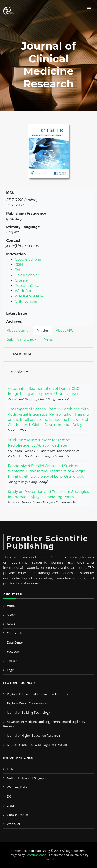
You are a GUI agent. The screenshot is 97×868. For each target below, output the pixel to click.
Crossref (22, 280)
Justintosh (48, 859)
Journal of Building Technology (29, 712)
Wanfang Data (17, 787)
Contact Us (15, 633)
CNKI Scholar (26, 301)
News (11, 624)
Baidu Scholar (27, 275)
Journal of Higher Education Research (33, 735)
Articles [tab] (43, 330)
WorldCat (23, 291)
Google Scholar (28, 259)
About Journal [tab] (18, 330)
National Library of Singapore (28, 778)
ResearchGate (27, 286)
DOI (10, 796)
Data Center (15, 642)
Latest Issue (21, 354)
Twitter (12, 661)
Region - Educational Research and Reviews (38, 694)
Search (12, 615)
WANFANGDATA (29, 296)
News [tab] (48, 339)
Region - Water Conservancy (27, 703)
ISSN (19, 265)
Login (11, 670)
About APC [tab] (65, 330)
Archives (20, 372)
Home (11, 606)
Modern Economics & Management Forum (37, 745)
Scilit (19, 270)
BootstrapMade (36, 855)
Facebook (14, 651)
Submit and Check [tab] (22, 339)
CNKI (10, 806)
